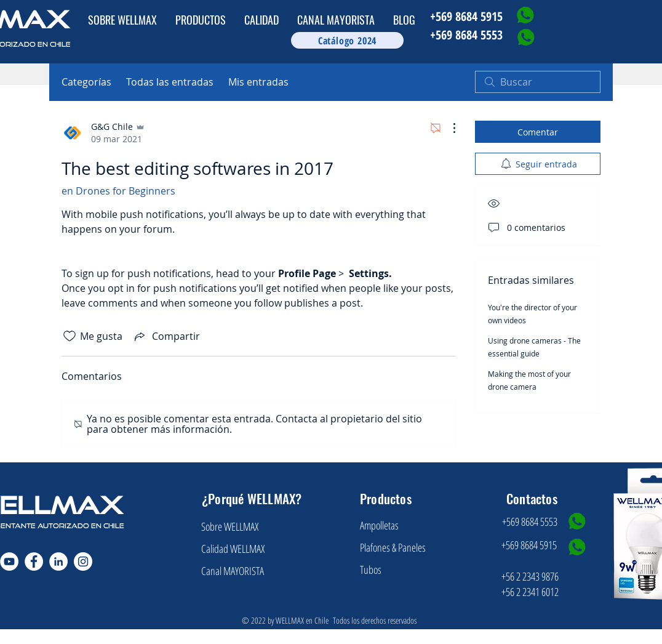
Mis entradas (258, 82)
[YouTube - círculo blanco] (9, 561)
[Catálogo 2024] (347, 40)
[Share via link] (166, 336)
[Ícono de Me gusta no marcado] (70, 336)
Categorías (86, 82)
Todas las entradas (170, 82)
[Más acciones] (448, 128)
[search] (538, 82)
